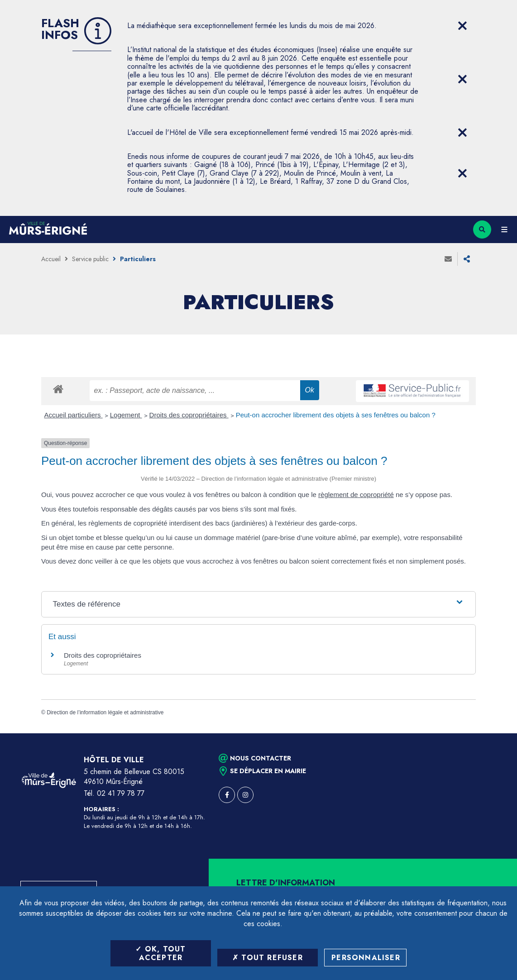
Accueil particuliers (74, 415)
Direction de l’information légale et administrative (105, 712)
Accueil (51, 259)
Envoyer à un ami (448, 259)
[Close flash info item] (462, 26)
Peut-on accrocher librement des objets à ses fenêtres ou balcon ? (336, 415)
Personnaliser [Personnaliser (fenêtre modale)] (366, 958)
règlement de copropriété (356, 495)
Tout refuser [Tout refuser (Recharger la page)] (268, 958)
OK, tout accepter (160, 953)
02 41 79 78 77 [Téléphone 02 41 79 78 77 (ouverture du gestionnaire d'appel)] (121, 793)
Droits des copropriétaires (189, 415)
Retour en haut (494, 733)
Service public (90, 259)
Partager (467, 259)
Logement (126, 415)
